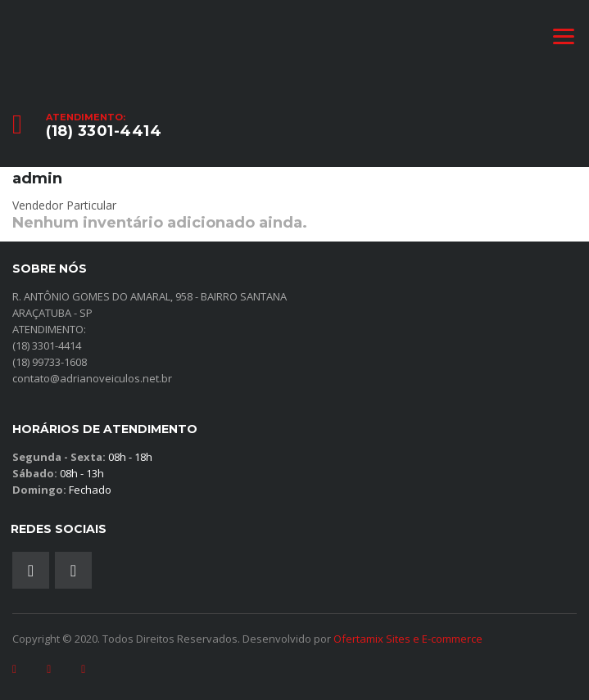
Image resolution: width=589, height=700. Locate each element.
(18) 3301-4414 (104, 131)
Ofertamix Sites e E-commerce (408, 639)
